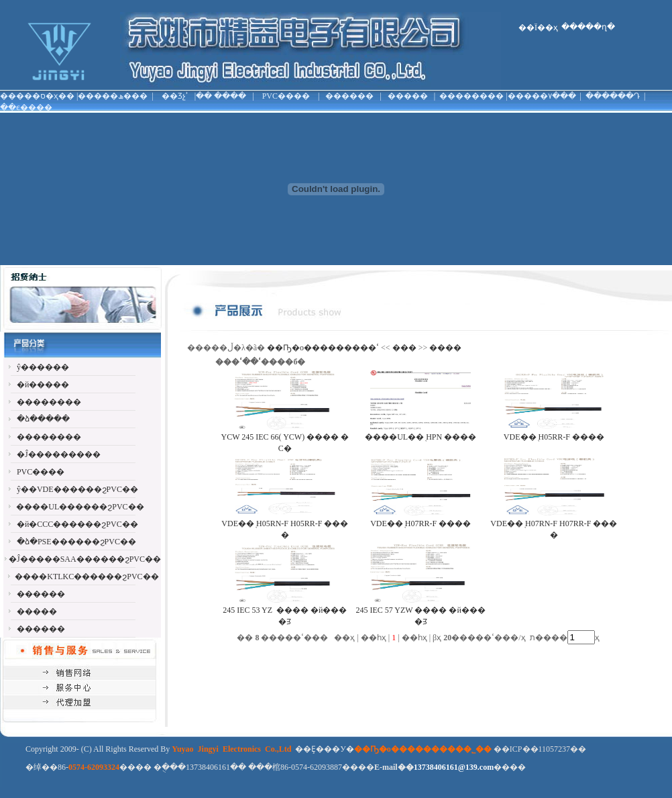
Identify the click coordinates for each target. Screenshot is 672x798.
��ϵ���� (26, 107)
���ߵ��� (396, 348)
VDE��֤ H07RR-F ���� (421, 523)
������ (349, 96)
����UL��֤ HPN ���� (421, 437)
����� (408, 96)
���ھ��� (121, 96)
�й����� (43, 385)
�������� (471, 96)
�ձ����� (43, 419)
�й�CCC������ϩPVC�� (77, 524)
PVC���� (286, 96)
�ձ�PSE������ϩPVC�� (76, 542)
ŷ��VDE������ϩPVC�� (77, 489)
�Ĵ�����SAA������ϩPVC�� (85, 559)
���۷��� (550, 96)
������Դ (613, 96)
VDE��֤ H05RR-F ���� (554, 437)
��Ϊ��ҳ (538, 28)
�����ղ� (588, 27)
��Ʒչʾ (175, 96)
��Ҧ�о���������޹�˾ (322, 348)
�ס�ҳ (45, 96)
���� (230, 96)
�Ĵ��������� (59, 454)
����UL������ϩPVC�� (80, 507)
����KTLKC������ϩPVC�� (87, 577)
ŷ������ (43, 367)
